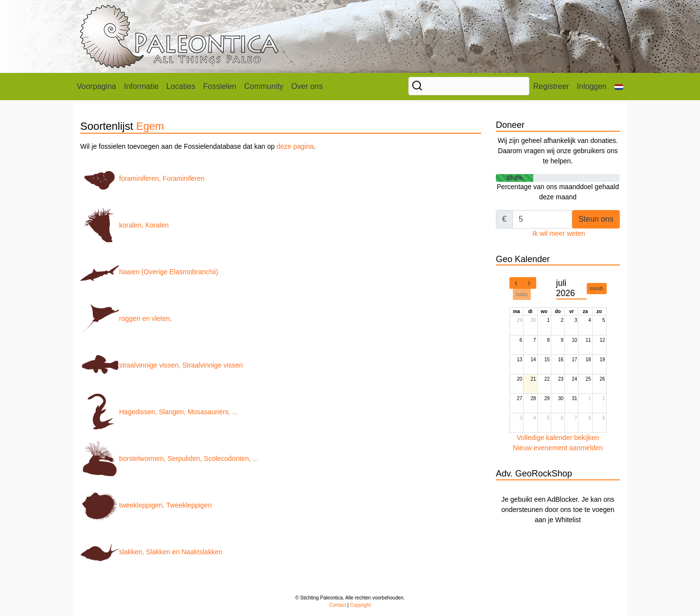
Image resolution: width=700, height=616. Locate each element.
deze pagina (295, 146)
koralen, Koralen (124, 225)
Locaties (181, 86)
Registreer (551, 86)
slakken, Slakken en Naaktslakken (151, 552)
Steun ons (596, 219)
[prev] (516, 283)
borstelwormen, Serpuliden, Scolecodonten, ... (169, 458)
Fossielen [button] (220, 86)
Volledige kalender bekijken (558, 438)
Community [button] (264, 86)
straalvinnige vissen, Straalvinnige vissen (161, 365)
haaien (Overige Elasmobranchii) (149, 272)
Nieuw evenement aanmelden (558, 448)
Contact (337, 605)
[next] (529, 283)
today (522, 294)
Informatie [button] (141, 86)
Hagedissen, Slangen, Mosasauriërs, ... (159, 412)
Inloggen (592, 86)
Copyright (360, 605)
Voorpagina (96, 86)
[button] (619, 87)
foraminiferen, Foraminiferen (142, 178)
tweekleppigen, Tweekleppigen (146, 505)
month (596, 289)
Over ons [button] (307, 86)
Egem (150, 126)
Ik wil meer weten (559, 233)
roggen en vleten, (126, 318)
